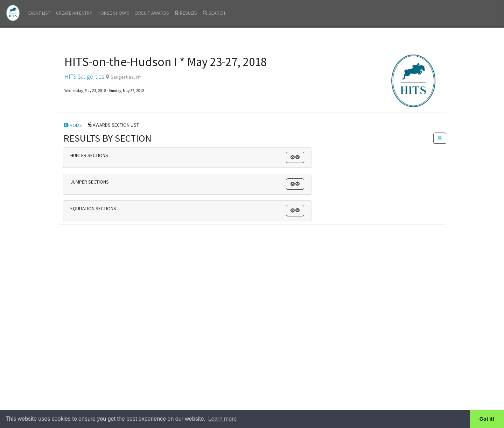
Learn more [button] (223, 419)
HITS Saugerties (84, 77)
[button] (295, 158)
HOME (73, 125)
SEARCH (214, 13)
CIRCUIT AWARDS (152, 13)
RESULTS (186, 13)
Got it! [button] (487, 419)
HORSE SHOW (113, 13)
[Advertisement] (252, 276)
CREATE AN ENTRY (74, 13)
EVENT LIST (39, 13)
